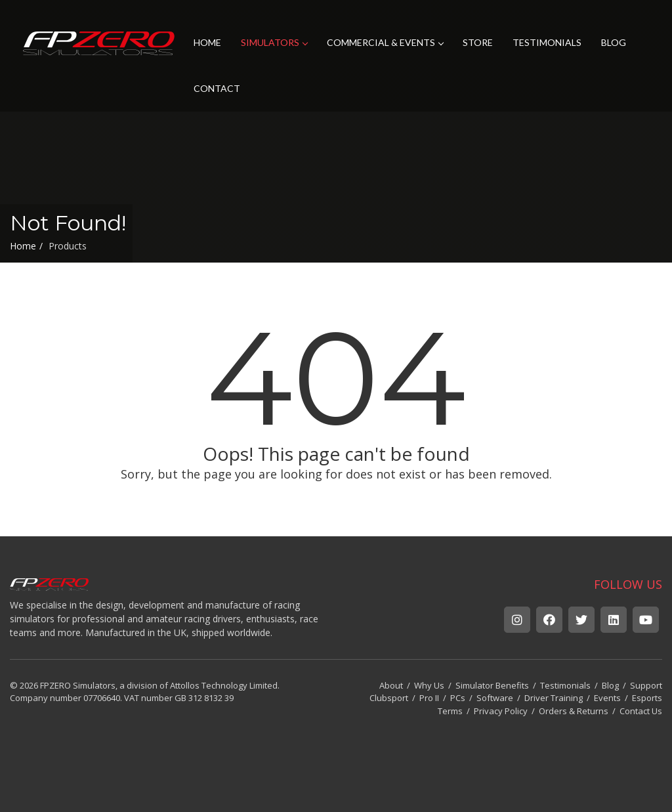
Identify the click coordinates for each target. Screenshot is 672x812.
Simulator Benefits (492, 685)
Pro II (429, 698)
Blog (610, 685)
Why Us (429, 685)
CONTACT (217, 88)
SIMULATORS (274, 42)
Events (607, 698)
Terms (450, 711)
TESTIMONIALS (547, 42)
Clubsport (389, 698)
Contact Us (641, 711)
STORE (478, 42)
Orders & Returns (574, 711)
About (391, 685)
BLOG (614, 42)
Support (646, 685)
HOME (207, 42)
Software (495, 698)
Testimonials (565, 685)
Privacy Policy (501, 711)
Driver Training (554, 698)
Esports (647, 698)
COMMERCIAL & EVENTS (385, 42)
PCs (458, 698)
